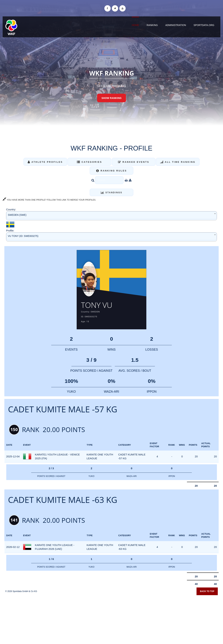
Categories (89, 162)
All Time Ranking (178, 162)
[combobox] (111, 216)
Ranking (152, 25)
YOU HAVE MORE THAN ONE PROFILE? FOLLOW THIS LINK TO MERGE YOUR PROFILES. (49, 200)
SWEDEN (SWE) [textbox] (17, 215)
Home (135, 25)
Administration (176, 25)
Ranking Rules (111, 171)
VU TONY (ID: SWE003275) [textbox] (23, 236)
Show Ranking (111, 98)
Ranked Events (134, 162)
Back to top (207, 592)
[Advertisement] (111, 619)
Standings (111, 193)
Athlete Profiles (45, 162)
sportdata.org (204, 25)
